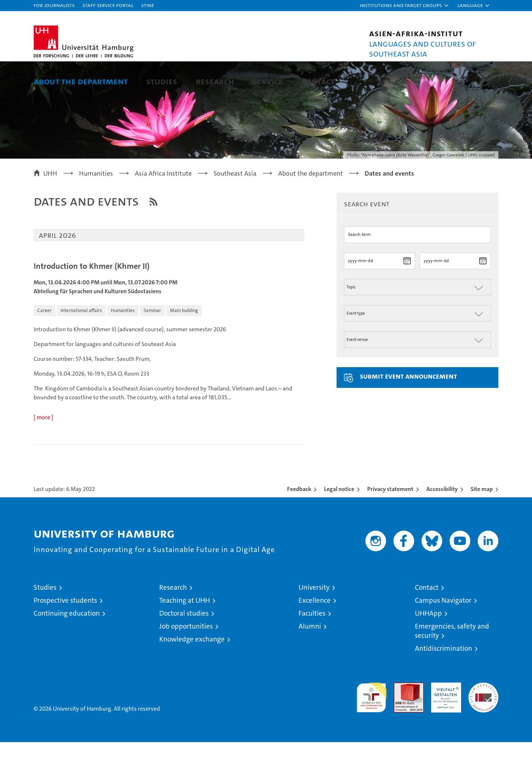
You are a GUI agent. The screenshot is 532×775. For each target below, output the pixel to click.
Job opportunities (186, 659)
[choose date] (407, 293)
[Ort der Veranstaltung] (417, 372)
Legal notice (339, 522)
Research (215, 81)
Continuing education (67, 646)
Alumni (310, 659)
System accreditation (483, 723)
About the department (81, 81)
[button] (405, 6)
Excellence (315, 633)
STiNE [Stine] (148, 5)
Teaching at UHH (185, 633)
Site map (482, 522)
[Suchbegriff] (417, 267)
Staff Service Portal (108, 5)
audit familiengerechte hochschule (371, 727)
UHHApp (428, 646)
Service (268, 81)
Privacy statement (390, 522)
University (314, 620)
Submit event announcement (408, 409)
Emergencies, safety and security (452, 664)
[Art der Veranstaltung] (417, 346)
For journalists (54, 5)
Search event (367, 236)
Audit (401, 719)
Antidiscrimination (444, 681)
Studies (162, 81)
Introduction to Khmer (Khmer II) (92, 299)
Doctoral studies (184, 646)
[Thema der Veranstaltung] (417, 320)
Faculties (312, 646)
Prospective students (65, 633)
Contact (318, 81)
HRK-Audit (444, 719)
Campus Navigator (443, 633)
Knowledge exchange (192, 672)
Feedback (299, 522)
